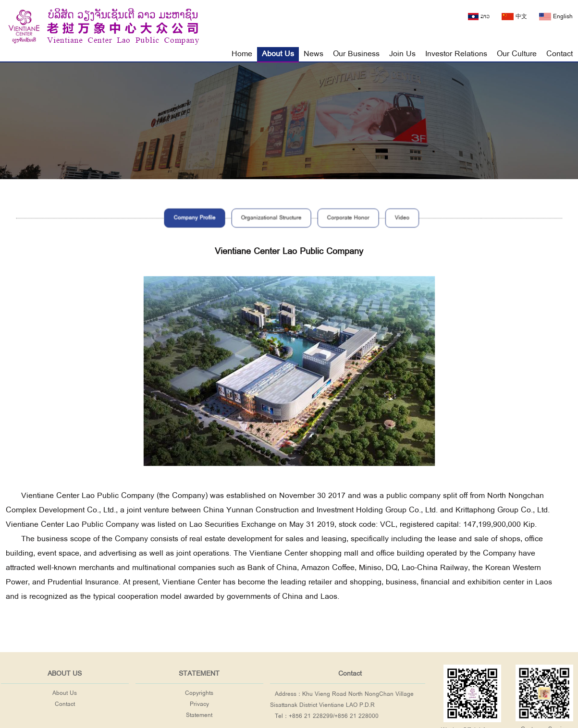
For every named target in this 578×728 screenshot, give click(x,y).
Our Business (356, 54)
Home (242, 54)
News (314, 54)
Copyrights (199, 693)
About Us (278, 54)
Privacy (199, 704)
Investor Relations (456, 54)
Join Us (402, 54)
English (556, 17)
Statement (199, 715)
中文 (514, 17)
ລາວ (479, 17)
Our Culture (517, 54)
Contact (560, 54)
